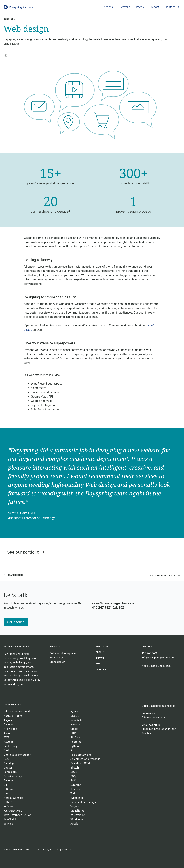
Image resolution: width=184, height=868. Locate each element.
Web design (57, 658)
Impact (100, 658)
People (100, 652)
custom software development (22, 671)
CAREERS (101, 669)
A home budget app (153, 718)
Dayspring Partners (16, 646)
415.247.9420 (149, 653)
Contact (147, 646)
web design (19, 663)
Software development (63, 653)
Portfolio (102, 646)
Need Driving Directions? (156, 666)
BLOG (98, 664)
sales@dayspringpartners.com (114, 603)
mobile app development (23, 676)
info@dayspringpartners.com (159, 658)
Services (55, 646)
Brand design (57, 662)
